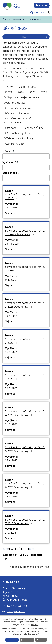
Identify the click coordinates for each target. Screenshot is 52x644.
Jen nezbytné (27, 640)
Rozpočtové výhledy (18, 133)
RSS (35, 37)
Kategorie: (9, 87)
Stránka (13, 549)
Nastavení (41, 640)
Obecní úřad (18, 20)
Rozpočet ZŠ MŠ (33, 128)
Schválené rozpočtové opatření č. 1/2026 (25, 196)
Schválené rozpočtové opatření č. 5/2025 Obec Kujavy (25, 449)
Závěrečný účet (15, 143)
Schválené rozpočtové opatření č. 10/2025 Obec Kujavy (25, 232)
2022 (34, 87)
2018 (22, 87)
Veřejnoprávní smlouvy (20, 138)
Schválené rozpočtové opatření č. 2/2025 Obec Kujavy (25, 305)
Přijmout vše (12, 640)
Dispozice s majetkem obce (23, 97)
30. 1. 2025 (11, 316)
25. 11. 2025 (12, 244)
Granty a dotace (16, 103)
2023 (9, 92)
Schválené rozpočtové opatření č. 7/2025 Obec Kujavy (25, 521)
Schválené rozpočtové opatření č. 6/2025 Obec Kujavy (25, 485)
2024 (21, 92)
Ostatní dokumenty (18, 113)
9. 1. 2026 (11, 280)
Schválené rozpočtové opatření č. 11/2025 (25, 269)
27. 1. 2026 (11, 207)
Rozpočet (12, 128)
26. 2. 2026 (11, 352)
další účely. (35, 625)
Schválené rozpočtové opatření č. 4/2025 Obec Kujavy (25, 413)
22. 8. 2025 (11, 496)
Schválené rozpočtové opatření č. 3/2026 (25, 377)
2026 (44, 92)
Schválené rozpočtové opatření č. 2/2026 (25, 341)
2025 (32, 92)
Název (7, 151)
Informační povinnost (19, 108)
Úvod (5, 20)
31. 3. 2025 (11, 424)
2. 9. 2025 (11, 533)
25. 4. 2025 (11, 460)
